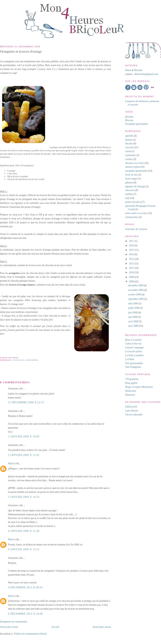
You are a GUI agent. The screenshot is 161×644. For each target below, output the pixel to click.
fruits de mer (131, 175)
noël (127, 198)
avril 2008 (133, 321)
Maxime (138, 70)
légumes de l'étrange (135, 186)
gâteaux (129, 183)
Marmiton (130, 395)
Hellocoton (131, 391)
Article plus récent (9, 627)
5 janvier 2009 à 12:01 (24, 455)
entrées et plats (132, 167)
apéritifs (129, 136)
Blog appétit (131, 383)
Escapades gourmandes (137, 124)
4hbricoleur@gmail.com (146, 74)
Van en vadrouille (134, 415)
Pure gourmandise (134, 363)
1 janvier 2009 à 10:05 (24, 436)
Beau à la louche (133, 340)
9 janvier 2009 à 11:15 (24, 549)
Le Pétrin (130, 359)
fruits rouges (131, 179)
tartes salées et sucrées (136, 213)
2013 (132, 259)
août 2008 (133, 303)
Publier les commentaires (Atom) (30, 634)
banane (129, 140)
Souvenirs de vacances (136, 229)
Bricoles (129, 120)
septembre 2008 (136, 299)
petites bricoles (133, 202)
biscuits (129, 143)
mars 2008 (134, 326)
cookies (129, 159)
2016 (132, 245)
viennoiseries (132, 217)
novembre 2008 (136, 290)
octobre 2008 (135, 295)
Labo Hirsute (132, 411)
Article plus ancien (102, 627)
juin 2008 (133, 313)
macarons (130, 190)
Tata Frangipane (133, 367)
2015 (132, 250)
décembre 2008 (136, 285)
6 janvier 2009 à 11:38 (24, 531)
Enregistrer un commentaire (14, 622)
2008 (132, 282)
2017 (132, 241)
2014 (132, 254)
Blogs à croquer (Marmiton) (139, 387)
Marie (11, 463)
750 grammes (132, 379)
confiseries (32, 360)
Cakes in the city (133, 344)
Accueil (55, 627)
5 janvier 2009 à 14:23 (24, 497)
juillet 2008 (134, 308)
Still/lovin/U (131, 407)
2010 (132, 272)
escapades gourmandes (136, 171)
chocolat (19, 360)
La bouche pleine (134, 351)
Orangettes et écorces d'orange (21, 51)
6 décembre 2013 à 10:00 (25, 614)
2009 (132, 277)
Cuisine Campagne (134, 348)
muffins (129, 194)
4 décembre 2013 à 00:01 (25, 587)
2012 (132, 264)
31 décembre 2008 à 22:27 (26, 402)
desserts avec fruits (135, 163)
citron (128, 151)
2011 (132, 268)
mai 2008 (133, 317)
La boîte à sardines (134, 355)
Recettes (129, 117)
